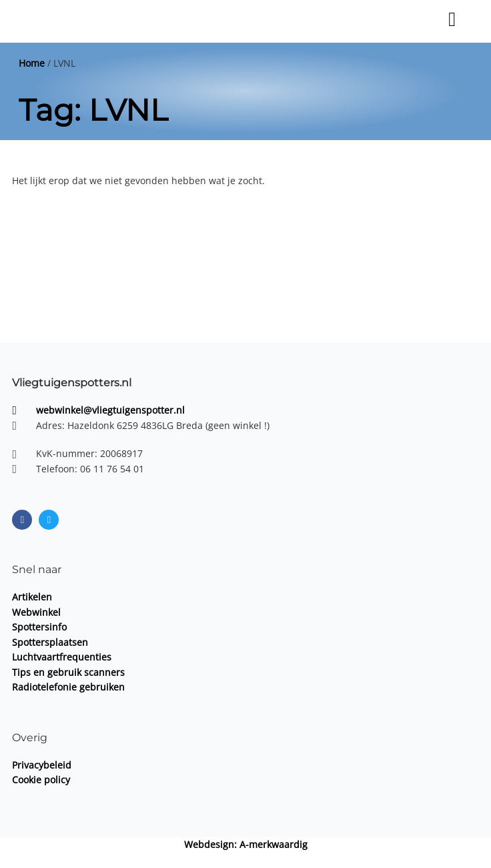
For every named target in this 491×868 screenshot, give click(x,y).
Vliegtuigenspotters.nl (72, 382)
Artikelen (32, 597)
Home (32, 63)
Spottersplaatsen (50, 642)
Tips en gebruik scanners (68, 672)
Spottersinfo (39, 627)
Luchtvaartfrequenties (62, 657)
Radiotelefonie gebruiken (68, 687)
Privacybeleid (42, 765)
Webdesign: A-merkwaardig (246, 844)
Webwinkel (36, 612)
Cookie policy (41, 780)
